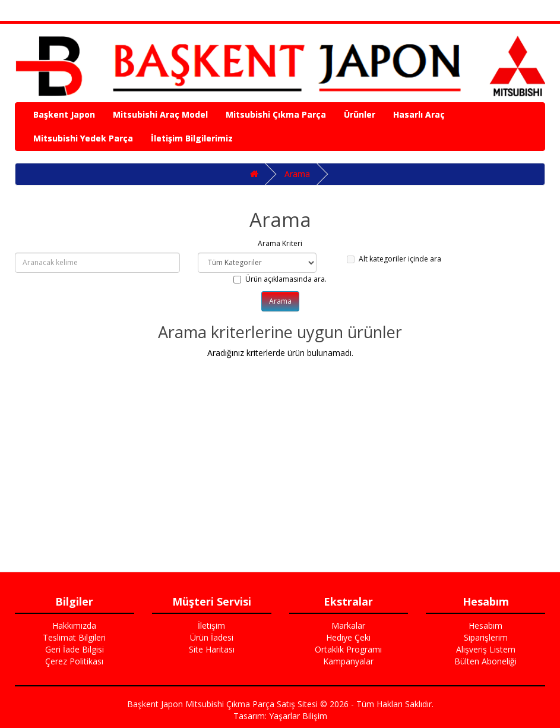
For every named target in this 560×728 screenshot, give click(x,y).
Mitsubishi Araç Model (160, 114)
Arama (297, 174)
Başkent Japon (64, 114)
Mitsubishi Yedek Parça (83, 138)
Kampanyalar (348, 661)
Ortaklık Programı (348, 649)
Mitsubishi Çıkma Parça (276, 114)
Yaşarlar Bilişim (298, 716)
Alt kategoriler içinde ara (394, 259)
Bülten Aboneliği (485, 661)
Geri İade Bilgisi (75, 649)
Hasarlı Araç (419, 114)
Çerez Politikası (74, 661)
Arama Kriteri (280, 243)
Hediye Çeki (348, 637)
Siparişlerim (486, 637)
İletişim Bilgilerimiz (192, 138)
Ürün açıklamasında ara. (280, 279)
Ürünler (360, 114)
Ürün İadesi (212, 637)
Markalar (348, 625)
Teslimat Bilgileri (74, 637)
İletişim (211, 625)
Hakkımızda (74, 625)
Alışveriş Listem (486, 649)
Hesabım (485, 625)
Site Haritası (212, 649)
